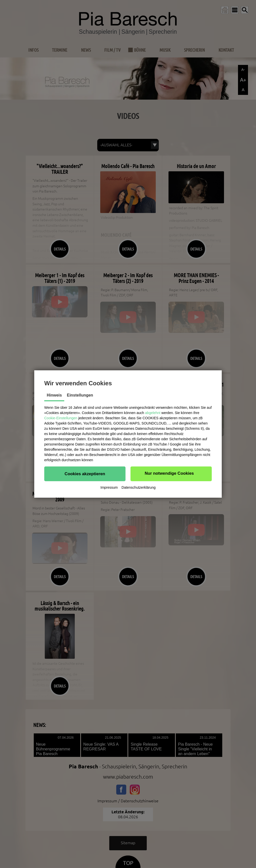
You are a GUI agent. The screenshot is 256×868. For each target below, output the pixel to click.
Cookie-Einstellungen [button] (61, 418)
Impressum (109, 487)
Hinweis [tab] (54, 395)
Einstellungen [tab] (80, 395)
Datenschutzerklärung (138, 487)
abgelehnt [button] (153, 413)
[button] (85, 474)
